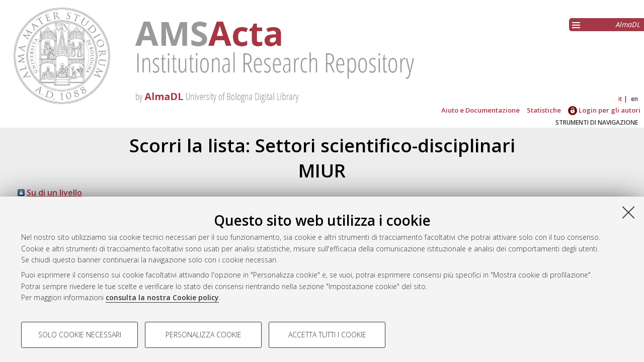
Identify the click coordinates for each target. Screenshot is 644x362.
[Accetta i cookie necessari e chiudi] (628, 212)
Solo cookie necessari (80, 335)
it (620, 99)
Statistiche (544, 110)
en (634, 99)
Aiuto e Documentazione (480, 110)
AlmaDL (628, 24)
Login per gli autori (604, 110)
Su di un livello (54, 193)
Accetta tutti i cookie (327, 335)
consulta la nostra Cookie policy (162, 297)
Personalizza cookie (204, 335)
